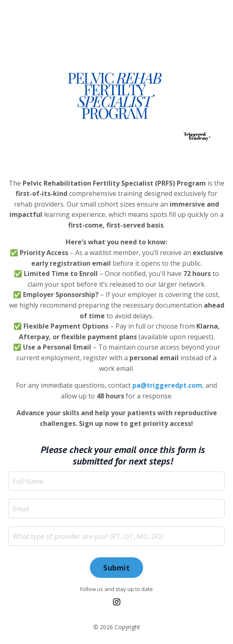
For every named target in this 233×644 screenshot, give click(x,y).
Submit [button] (116, 568)
